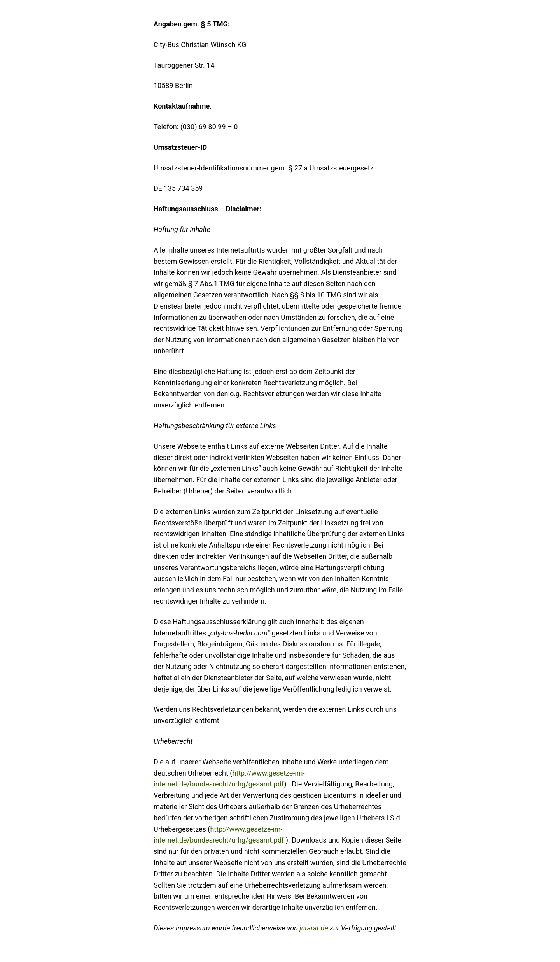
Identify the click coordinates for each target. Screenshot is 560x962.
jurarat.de (314, 928)
